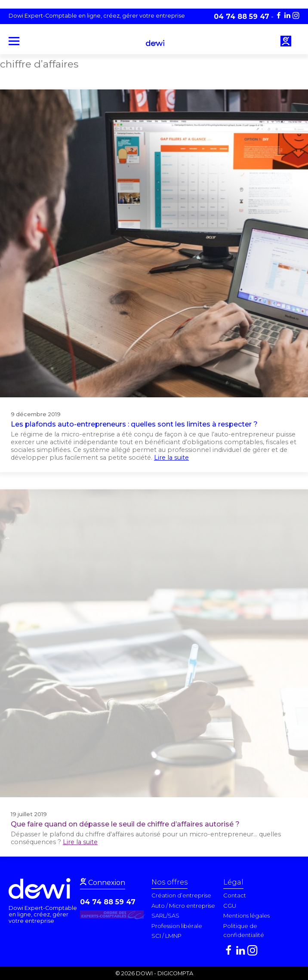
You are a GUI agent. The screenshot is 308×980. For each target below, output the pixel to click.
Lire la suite (171, 458)
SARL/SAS (165, 915)
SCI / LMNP (166, 936)
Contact (235, 895)
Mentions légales (246, 915)
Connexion (106, 883)
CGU (230, 906)
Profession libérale (177, 926)
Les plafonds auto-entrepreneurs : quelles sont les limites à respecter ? (134, 424)
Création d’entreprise (181, 895)
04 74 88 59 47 (108, 902)
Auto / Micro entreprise (183, 906)
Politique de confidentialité (244, 931)
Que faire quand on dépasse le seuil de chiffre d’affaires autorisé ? (125, 824)
